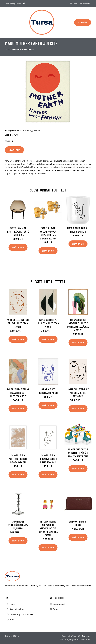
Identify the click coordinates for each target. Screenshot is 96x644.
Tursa (12, 604)
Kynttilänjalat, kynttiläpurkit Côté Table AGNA (18, 231)
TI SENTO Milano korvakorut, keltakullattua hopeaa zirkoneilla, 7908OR (48, 528)
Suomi (76, 3)
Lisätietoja (14, 150)
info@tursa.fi (85, 3)
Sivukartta (85, 639)
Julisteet (36, 131)
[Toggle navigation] (8, 22)
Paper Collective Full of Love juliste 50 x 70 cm (18, 323)
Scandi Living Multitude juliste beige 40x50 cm (18, 459)
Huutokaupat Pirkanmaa (21, 614)
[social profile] (24, 3)
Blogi (12, 620)
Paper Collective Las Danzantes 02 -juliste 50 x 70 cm (18, 393)
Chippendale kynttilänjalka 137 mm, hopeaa (18, 525)
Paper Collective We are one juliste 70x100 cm (78, 393)
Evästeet (86, 636)
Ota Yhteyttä (74, 636)
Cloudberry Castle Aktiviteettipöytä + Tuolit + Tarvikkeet (78, 453)
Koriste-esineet (24, 131)
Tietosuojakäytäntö (69, 639)
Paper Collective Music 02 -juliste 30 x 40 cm (48, 323)
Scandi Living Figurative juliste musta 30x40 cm (48, 459)
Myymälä (83, 22)
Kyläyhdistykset (17, 609)
